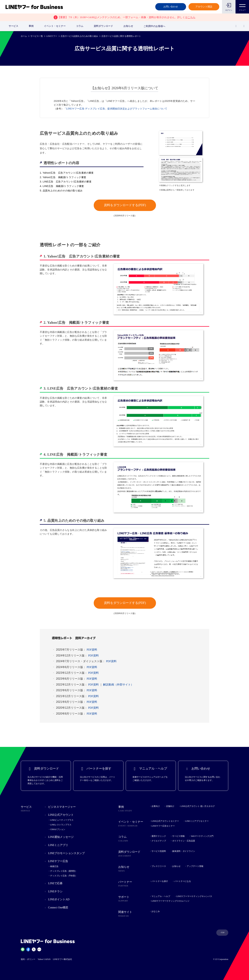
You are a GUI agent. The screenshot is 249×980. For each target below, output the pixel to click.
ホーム (24, 36)
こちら (192, 17)
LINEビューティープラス (62, 820)
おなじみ (156, 911)
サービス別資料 (159, 851)
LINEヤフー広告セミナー (163, 826)
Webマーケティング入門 (202, 836)
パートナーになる (183, 881)
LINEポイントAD (59, 899)
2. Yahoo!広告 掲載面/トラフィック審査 (63, 177)
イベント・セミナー (55, 26)
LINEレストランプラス (61, 825)
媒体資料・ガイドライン (184, 851)
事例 (31, 26)
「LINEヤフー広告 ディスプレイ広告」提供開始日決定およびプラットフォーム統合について (115, 109)
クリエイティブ (159, 841)
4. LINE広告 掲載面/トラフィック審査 (62, 186)
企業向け (156, 806)
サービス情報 (178, 836)
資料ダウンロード (103, 26)
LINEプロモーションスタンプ (66, 853)
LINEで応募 (55, 883)
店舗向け (170, 806)
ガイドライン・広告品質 (184, 841)
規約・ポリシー (28, 959)
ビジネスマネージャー (62, 807)
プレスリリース (159, 866)
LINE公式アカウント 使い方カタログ (198, 806)
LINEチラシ (55, 891)
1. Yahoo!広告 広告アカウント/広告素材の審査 (67, 173)
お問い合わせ (171, 7)
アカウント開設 (204, 7)
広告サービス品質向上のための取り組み (79, 36)
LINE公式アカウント (61, 815)
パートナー (134, 884)
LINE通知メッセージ (61, 837)
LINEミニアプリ (58, 845)
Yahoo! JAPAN (44, 959)
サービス (13, 26)
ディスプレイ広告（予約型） (64, 876)
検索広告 (54, 866)
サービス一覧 (37, 36)
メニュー (242, 7)
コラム (80, 26)
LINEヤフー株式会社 (63, 959)
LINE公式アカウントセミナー (165, 821)
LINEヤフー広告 (58, 861)
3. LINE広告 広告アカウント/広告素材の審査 (66, 182)
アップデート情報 (195, 866)
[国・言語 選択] (244, 26)
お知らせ (128, 26)
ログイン (229, 10)
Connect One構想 (58, 907)
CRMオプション (58, 829)
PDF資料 (92, 650)
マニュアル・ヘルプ (161, 896)
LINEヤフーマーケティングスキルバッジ (170, 901)
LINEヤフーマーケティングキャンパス (194, 896)
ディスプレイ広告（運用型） (64, 871)
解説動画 (118, 685)
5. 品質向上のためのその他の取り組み (61, 191)
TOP (223, 933)
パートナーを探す (160, 881)
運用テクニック (159, 836)
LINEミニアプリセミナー (197, 821)
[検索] (236, 26)
